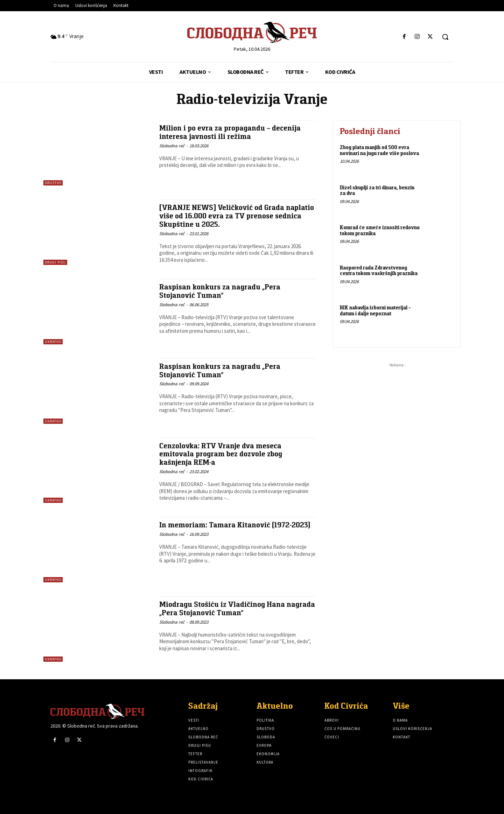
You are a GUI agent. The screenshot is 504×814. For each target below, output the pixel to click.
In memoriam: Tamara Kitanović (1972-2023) (235, 525)
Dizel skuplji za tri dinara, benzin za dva (377, 190)
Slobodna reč (172, 145)
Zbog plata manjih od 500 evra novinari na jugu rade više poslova (379, 150)
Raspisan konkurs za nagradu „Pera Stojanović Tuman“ (220, 291)
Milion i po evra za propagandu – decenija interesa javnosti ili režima (230, 132)
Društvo (53, 183)
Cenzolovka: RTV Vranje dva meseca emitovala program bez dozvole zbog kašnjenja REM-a (221, 454)
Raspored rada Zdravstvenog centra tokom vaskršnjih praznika (379, 271)
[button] (445, 37)
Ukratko (53, 342)
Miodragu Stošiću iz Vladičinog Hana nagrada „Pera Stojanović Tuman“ (237, 608)
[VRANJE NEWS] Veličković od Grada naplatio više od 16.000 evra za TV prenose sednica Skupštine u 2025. (237, 215)
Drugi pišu (55, 262)
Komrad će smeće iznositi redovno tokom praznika (380, 230)
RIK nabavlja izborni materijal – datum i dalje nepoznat (375, 310)
